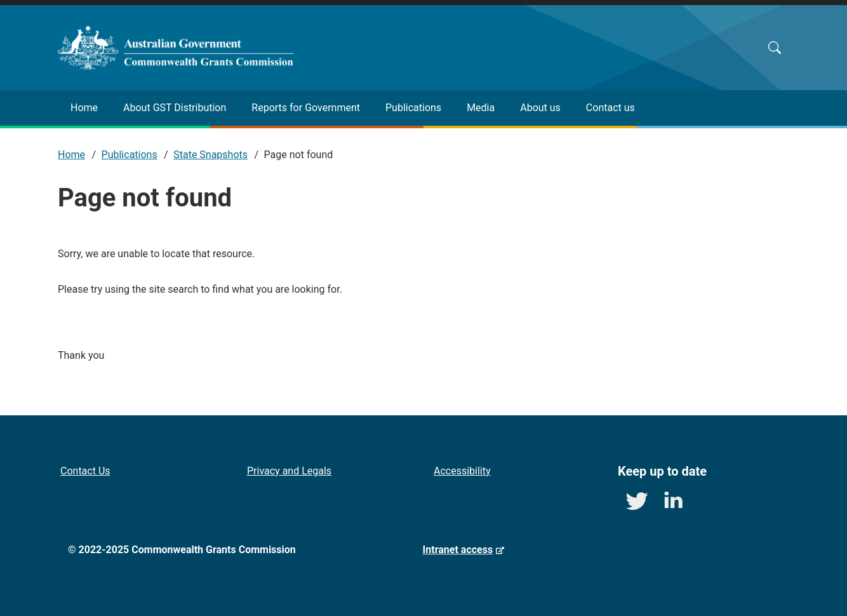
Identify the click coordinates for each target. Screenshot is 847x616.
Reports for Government (306, 108)
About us (540, 108)
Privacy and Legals (289, 471)
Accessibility (462, 471)
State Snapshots (210, 155)
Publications (413, 108)
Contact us (610, 108)
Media (481, 108)
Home (84, 108)
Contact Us (85, 471)
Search (775, 48)
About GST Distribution (175, 108)
